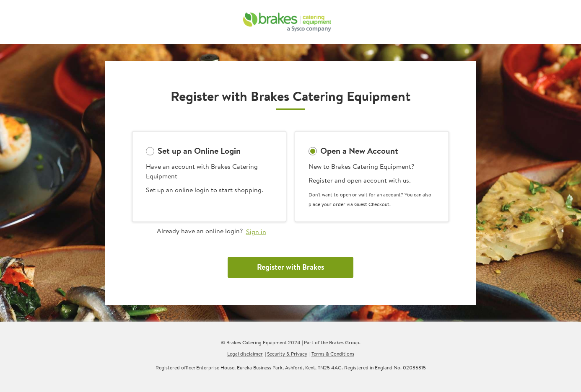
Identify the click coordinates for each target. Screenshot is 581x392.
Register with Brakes (290, 267)
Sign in (256, 232)
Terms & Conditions (333, 354)
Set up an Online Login (199, 151)
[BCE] (287, 22)
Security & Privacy (287, 354)
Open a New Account (359, 151)
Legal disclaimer (245, 354)
